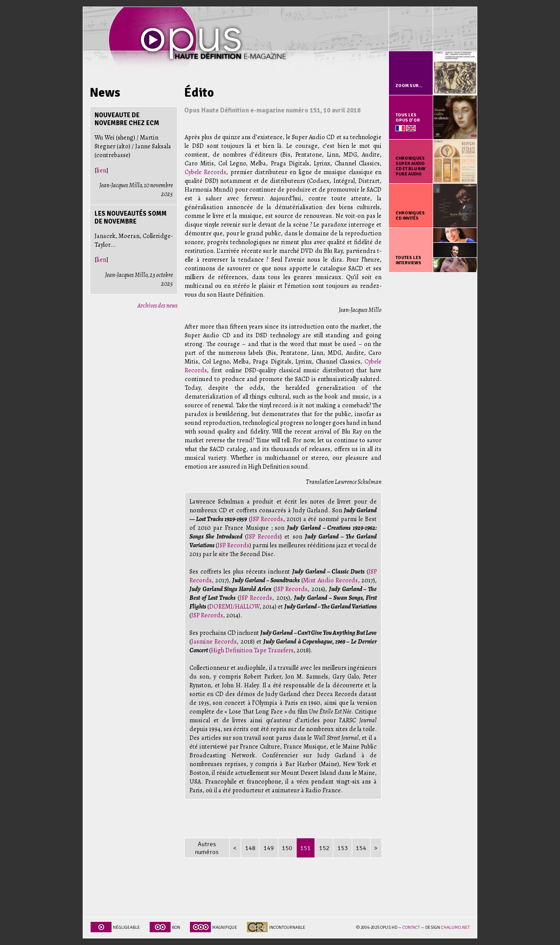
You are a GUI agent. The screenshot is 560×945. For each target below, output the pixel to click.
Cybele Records (205, 172)
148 (250, 848)
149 (269, 848)
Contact (411, 927)
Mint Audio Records (331, 580)
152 (324, 848)
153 (343, 848)
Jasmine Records (214, 641)
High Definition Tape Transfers (252, 650)
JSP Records (267, 519)
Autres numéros (207, 848)
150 (287, 848)
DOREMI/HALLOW (234, 606)
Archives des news (157, 305)
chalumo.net (455, 927)
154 (361, 848)
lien (101, 170)
